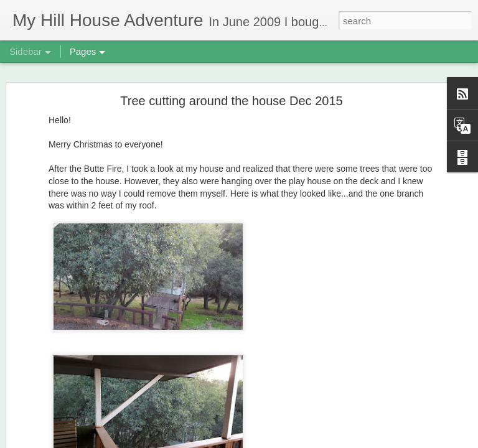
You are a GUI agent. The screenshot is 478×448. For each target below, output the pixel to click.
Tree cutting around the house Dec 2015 (231, 84)
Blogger (278, 441)
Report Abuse (315, 441)
